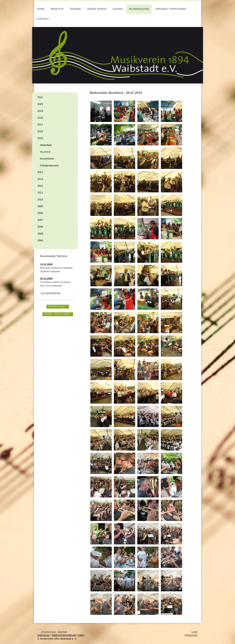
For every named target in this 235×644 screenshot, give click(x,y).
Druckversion (47, 632)
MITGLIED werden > (58, 306)
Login (194, 632)
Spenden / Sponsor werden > (58, 314)
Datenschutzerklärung (64, 635)
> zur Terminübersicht (50, 293)
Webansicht (191, 635)
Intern (81, 635)
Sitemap (63, 632)
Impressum (44, 635)
